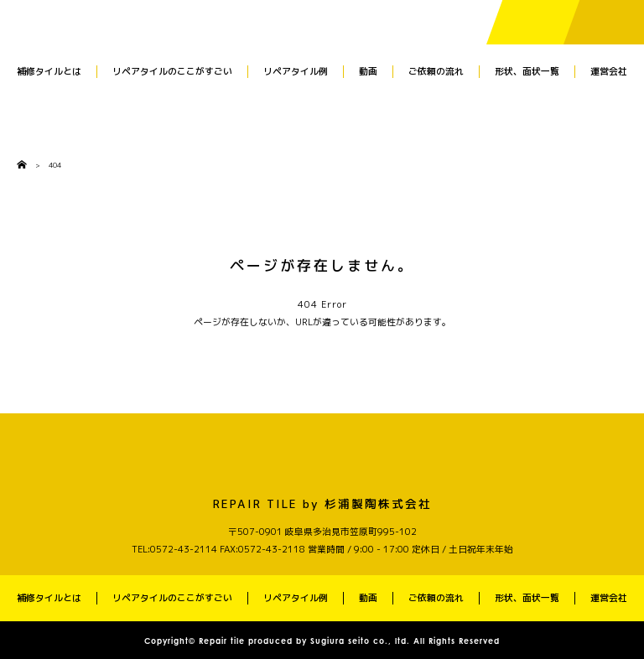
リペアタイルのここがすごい (172, 71)
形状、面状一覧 (527, 71)
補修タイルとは (49, 71)
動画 (368, 71)
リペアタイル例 (296, 71)
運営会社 (609, 71)
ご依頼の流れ (436, 71)
